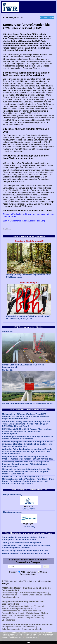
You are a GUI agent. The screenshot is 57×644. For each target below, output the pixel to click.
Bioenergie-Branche (27, 608)
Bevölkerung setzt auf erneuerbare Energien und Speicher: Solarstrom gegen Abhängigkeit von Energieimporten (26, 464)
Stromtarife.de (29, 627)
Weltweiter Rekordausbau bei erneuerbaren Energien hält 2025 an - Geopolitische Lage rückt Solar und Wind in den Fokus (28, 451)
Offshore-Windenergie (35, 606)
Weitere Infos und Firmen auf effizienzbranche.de (26, 553)
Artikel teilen (48, 18)
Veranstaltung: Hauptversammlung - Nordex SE (25, 550)
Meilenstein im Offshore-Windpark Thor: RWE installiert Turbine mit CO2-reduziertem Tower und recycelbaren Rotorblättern (26, 416)
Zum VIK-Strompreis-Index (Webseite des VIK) (24, 221)
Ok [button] (28, 642)
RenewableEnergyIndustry (14, 613)
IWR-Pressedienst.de (29, 592)
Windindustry (33, 613)
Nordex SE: (8, 332)
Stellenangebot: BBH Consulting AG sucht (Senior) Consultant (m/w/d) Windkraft (27, 546)
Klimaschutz (23, 618)
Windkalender (37, 618)
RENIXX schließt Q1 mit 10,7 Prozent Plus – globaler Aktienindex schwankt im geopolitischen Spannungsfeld (27, 431)
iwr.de (4, 606)
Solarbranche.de (9, 608)
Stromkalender (8, 620)
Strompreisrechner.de (11, 627)
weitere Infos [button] (32, 637)
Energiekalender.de (11, 597)
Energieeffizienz (9, 618)
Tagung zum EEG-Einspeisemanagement (22, 542)
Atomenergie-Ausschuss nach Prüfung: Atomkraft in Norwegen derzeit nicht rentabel (27, 438)
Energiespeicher (37, 615)
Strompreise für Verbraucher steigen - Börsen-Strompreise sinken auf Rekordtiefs (24, 538)
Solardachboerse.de (11, 611)
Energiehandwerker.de (32, 629)
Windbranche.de (16, 606)
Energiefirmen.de (10, 595)
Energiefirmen (22, 615)
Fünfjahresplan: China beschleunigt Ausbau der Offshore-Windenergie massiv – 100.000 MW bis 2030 (28, 458)
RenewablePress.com (31, 611)
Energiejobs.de (35, 595)
